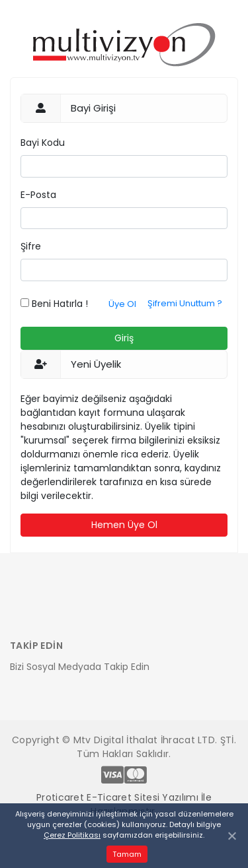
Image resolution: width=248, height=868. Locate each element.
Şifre (31, 246)
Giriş (124, 338)
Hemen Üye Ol (124, 525)
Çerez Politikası (72, 835)
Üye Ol (122, 304)
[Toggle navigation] (28, 608)
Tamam (127, 854)
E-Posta (38, 195)
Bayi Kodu (43, 143)
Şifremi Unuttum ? (185, 303)
